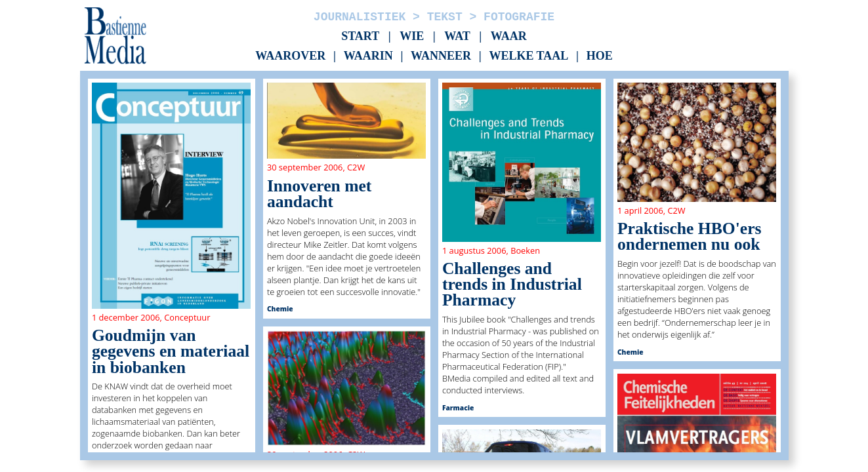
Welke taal (528, 56)
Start (360, 36)
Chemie (280, 309)
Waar (509, 36)
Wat (457, 36)
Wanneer (441, 56)
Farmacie (458, 408)
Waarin (368, 56)
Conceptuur (187, 317)
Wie (412, 36)
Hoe (600, 56)
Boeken (525, 250)
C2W (356, 167)
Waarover (290, 56)
